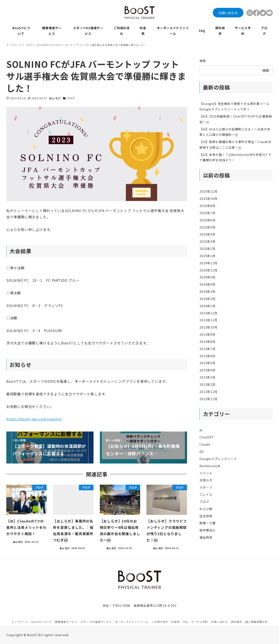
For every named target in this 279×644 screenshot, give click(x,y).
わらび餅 (206, 509)
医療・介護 (208, 523)
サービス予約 (200, 622)
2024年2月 (208, 299)
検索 (203, 61)
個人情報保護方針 (256, 622)
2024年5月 (208, 277)
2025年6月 (208, 220)
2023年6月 (208, 356)
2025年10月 (208, 199)
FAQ (185, 622)
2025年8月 (208, 206)
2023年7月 (208, 349)
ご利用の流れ (160, 622)
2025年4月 (208, 234)
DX (202, 452)
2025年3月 (208, 241)
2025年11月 (208, 191)
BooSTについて (42, 622)
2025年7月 (208, 213)
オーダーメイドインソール (132, 622)
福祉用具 (206, 537)
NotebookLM (210, 466)
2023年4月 (208, 370)
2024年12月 (208, 263)
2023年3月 (208, 377)
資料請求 (236, 622)
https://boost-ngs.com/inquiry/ (34, 419)
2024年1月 (208, 306)
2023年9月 (208, 334)
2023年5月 (208, 363)
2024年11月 (208, 270)
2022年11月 (208, 399)
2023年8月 (208, 342)
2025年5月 (208, 227)
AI (201, 430)
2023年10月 (208, 327)
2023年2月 (208, 384)
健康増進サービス (66, 622)
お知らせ (206, 480)
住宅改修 (206, 516)
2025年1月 (208, 256)
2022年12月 (208, 392)
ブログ (71, 98)
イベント (206, 473)
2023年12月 (208, 313)
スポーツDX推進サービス (96, 622)
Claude (205, 444)
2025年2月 (208, 249)
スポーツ (206, 487)
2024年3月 (208, 292)
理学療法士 (208, 530)
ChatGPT (207, 437)
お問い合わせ (228, 13)
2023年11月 (208, 320)
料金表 (175, 622)
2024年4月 (208, 284)
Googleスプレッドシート (218, 459)
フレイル (206, 494)
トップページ (20, 622)
